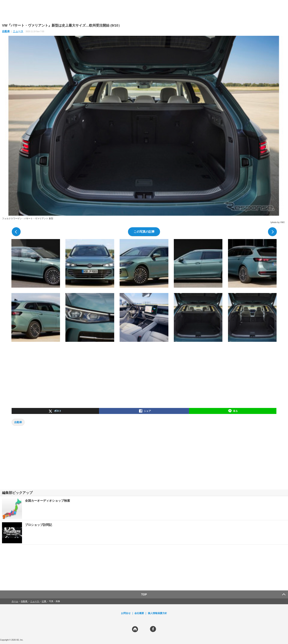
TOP (144, 594)
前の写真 (16, 232)
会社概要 (139, 613)
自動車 (6, 31)
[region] (144, 11)
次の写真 (272, 232)
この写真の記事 (144, 232)
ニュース (18, 31)
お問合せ (126, 613)
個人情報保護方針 (157, 613)
